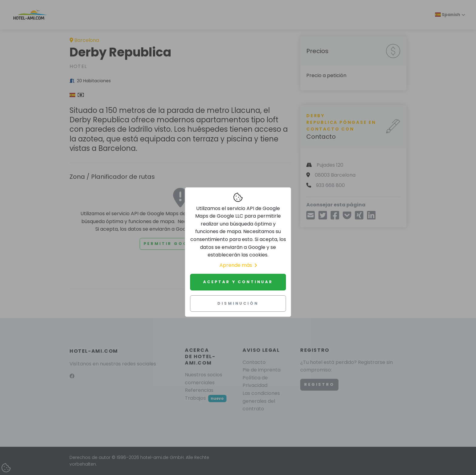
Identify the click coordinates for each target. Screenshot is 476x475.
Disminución (238, 303)
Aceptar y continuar (238, 282)
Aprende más (238, 265)
